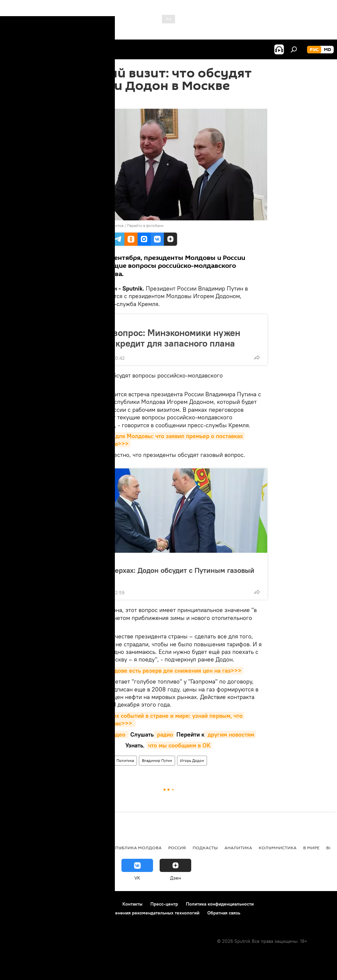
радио (164, 734)
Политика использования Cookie (42, 913)
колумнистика (278, 848)
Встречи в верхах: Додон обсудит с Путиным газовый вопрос (165, 574)
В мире (102, 760)
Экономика (54, 848)
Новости (80, 760)
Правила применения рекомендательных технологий (142, 913)
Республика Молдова (134, 848)
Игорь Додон (192, 760)
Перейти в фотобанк (145, 225)
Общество (91, 321)
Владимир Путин (157, 760)
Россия (177, 848)
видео (118, 734)
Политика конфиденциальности (220, 904)
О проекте (18, 904)
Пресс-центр (164, 904)
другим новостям (230, 734)
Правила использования (63, 904)
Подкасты (205, 848)
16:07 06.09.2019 (88, 100)
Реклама (105, 904)
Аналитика (238, 848)
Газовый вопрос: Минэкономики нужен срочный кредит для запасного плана (158, 338)
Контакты (132, 904)
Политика (91, 560)
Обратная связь (224, 913)
